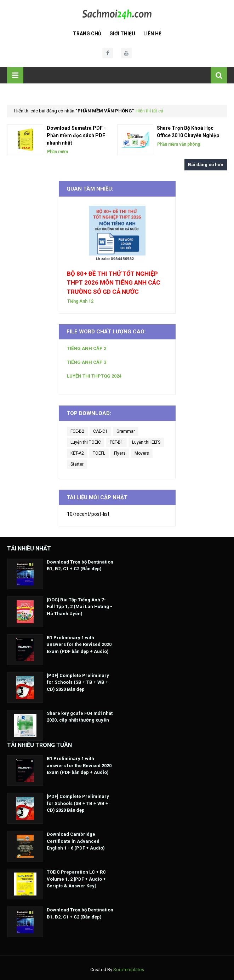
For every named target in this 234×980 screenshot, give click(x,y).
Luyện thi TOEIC (86, 442)
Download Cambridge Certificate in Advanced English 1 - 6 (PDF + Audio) (76, 841)
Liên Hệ (152, 34)
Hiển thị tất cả (149, 111)
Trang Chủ (87, 34)
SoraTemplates (129, 970)
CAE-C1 (100, 431)
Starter (77, 464)
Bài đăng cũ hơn (206, 165)
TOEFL (99, 453)
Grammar (126, 431)
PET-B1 (116, 442)
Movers (142, 453)
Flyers (120, 453)
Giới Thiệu (122, 34)
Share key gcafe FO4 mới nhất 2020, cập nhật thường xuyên (80, 717)
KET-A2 (77, 453)
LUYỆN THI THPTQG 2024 (94, 376)
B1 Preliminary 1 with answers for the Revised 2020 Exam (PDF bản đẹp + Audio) (79, 644)
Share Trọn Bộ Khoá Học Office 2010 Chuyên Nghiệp (188, 132)
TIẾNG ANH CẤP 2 (87, 348)
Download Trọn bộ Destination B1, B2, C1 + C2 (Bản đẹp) (80, 565)
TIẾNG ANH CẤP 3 (87, 362)
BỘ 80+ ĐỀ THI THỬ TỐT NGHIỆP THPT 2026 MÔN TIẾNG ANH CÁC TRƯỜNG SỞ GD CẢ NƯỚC (114, 283)
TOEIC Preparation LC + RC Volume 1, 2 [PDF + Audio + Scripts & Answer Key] (76, 879)
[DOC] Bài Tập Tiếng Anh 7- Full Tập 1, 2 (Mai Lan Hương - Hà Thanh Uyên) (79, 607)
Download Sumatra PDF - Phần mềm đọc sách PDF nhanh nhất (76, 135)
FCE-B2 (77, 431)
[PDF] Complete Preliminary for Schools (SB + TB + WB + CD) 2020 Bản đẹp (78, 682)
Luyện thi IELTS (146, 442)
